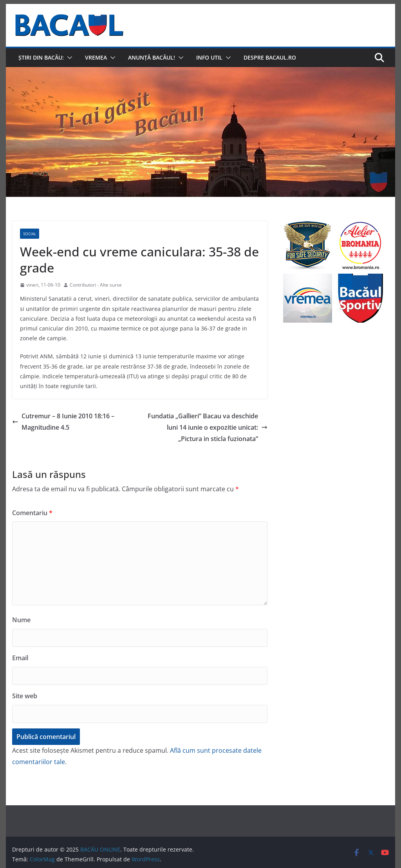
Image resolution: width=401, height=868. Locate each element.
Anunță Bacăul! (152, 57)
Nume (21, 620)
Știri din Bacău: (41, 57)
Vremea (96, 57)
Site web (25, 696)
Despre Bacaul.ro (270, 57)
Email (20, 658)
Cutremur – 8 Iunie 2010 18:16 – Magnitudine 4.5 (63, 422)
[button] (68, 58)
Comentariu (32, 513)
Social (30, 234)
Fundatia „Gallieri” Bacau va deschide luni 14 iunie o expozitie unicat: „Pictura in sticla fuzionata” (208, 427)
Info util (209, 57)
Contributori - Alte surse (96, 285)
